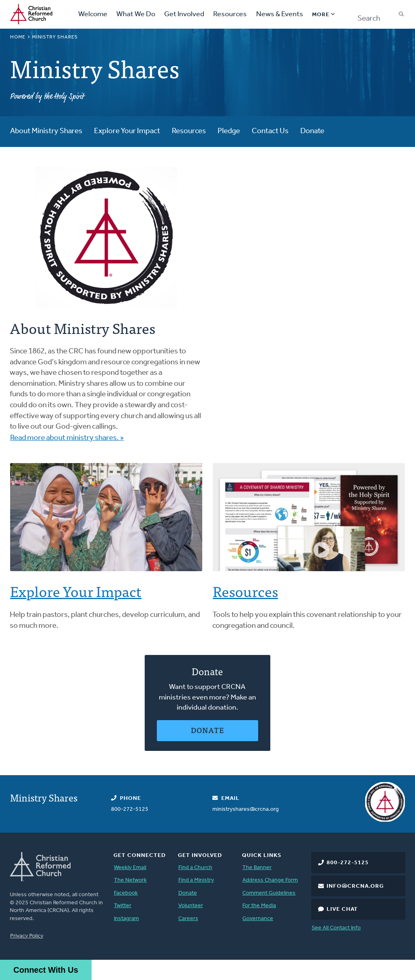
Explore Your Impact (127, 131)
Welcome (93, 14)
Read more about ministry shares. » (67, 438)
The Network (130, 880)
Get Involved (184, 14)
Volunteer (191, 906)
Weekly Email (130, 868)
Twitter (123, 906)
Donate (312, 131)
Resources (230, 14)
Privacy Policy (27, 936)
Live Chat (342, 909)
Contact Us (270, 131)
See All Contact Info (336, 928)
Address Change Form (270, 880)
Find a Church (195, 868)
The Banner (257, 868)
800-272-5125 (348, 863)
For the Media (259, 906)
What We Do (136, 14)
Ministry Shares (44, 797)
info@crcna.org (355, 886)
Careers (188, 919)
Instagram (126, 919)
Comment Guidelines (269, 893)
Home (18, 37)
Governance (258, 919)
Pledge (229, 131)
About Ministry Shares (46, 131)
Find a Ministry (196, 880)
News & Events (280, 14)
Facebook (126, 893)
